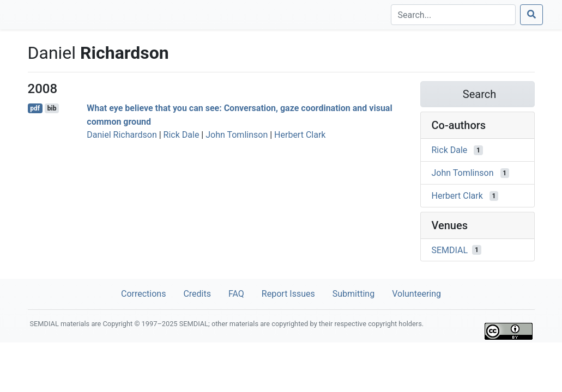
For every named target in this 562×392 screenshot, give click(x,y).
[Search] (453, 15)
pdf (35, 108)
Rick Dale (182, 135)
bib (52, 108)
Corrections (143, 294)
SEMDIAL (450, 250)
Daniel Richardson (122, 135)
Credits (197, 294)
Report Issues (288, 294)
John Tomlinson (237, 135)
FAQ (236, 294)
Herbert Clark (300, 135)
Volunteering (416, 294)
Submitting (353, 294)
